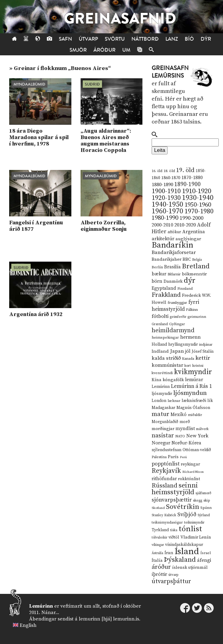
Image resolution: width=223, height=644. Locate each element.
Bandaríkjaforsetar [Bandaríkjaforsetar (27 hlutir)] (174, 253)
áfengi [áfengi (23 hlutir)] (204, 560)
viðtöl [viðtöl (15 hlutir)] (174, 537)
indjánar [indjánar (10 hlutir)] (206, 345)
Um (126, 50)
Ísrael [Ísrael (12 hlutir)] (206, 553)
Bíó (189, 39)
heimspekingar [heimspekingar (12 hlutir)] (165, 337)
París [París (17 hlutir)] (173, 457)
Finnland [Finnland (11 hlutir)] (185, 289)
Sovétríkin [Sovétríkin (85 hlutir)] (183, 507)
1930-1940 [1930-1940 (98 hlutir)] (198, 198)
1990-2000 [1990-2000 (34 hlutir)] (191, 218)
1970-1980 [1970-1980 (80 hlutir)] (199, 211)
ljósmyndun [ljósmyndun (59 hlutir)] (190, 393)
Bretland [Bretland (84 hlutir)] (196, 266)
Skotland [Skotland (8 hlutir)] (158, 508)
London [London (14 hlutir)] (159, 401)
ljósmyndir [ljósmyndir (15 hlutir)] (162, 394)
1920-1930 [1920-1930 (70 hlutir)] (166, 198)
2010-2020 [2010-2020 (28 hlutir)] (185, 225)
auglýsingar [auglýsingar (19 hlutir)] (188, 239)
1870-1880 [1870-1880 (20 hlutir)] (192, 178)
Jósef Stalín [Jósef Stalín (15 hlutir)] (203, 351)
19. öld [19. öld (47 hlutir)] (185, 170)
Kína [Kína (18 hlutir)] (157, 380)
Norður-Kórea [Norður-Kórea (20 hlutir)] (186, 443)
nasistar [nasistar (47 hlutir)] (163, 436)
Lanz (172, 39)
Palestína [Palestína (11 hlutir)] (159, 457)
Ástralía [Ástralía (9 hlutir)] (157, 553)
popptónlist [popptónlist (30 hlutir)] (166, 464)
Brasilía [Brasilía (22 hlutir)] (172, 267)
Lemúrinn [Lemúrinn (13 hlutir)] (161, 387)
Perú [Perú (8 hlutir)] (183, 457)
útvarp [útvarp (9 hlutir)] (173, 575)
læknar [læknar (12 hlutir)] (174, 401)
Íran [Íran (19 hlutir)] (169, 553)
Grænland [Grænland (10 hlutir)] (160, 324)
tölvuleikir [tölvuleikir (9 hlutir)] (159, 538)
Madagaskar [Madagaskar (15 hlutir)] (163, 408)
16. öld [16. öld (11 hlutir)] (157, 171)
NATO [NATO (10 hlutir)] (180, 436)
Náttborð (145, 39)
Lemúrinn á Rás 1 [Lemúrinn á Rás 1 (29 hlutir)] (191, 386)
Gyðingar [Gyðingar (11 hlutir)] (177, 324)
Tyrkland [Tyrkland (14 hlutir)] (160, 530)
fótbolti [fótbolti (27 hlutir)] (160, 316)
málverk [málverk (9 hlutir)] (202, 429)
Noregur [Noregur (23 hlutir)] (161, 443)
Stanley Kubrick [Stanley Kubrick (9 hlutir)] (164, 515)
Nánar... (50, 613)
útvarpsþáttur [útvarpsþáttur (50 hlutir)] (171, 581)
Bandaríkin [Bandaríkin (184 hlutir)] (172, 245)
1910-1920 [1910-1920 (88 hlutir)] (197, 191)
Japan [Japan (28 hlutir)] (177, 351)
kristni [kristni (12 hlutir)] (198, 366)
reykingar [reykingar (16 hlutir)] (190, 464)
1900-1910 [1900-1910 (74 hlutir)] (166, 191)
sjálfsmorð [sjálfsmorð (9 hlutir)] (203, 493)
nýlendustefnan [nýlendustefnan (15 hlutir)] (166, 450)
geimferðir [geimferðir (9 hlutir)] (178, 317)
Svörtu (115, 39)
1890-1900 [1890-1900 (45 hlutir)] (187, 184)
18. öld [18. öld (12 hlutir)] (169, 171)
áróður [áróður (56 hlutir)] (161, 567)
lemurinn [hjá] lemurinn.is (109, 619)
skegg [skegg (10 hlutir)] (198, 500)
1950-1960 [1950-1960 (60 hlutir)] (198, 205)
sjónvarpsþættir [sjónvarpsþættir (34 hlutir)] (172, 500)
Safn (65, 39)
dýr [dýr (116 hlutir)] (190, 281)
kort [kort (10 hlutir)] (188, 366)
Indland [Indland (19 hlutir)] (160, 351)
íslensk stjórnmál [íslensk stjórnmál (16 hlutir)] (190, 568)
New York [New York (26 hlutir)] (197, 436)
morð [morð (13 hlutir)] (185, 422)
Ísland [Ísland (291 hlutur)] (187, 552)
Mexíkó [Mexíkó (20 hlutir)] (179, 415)
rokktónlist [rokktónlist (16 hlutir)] (189, 479)
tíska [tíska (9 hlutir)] (174, 530)
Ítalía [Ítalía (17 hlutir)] (157, 561)
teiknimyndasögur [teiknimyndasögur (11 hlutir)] (167, 523)
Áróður (104, 50)
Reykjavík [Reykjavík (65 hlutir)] (166, 471)
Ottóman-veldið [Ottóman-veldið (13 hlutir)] (197, 450)
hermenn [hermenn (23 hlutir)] (190, 337)
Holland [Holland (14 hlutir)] (159, 345)
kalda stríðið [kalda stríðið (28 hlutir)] (166, 358)
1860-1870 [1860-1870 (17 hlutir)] (171, 178)
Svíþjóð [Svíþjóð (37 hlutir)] (187, 515)
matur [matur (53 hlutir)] (161, 414)
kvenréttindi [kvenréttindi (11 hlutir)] (162, 373)
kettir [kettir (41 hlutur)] (203, 358)
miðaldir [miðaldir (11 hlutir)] (195, 415)
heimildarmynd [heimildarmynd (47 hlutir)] (173, 331)
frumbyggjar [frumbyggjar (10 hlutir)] (177, 303)
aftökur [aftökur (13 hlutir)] (174, 232)
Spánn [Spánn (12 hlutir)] (206, 508)
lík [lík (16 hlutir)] (210, 401)
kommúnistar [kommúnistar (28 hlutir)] (167, 365)
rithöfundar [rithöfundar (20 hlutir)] (164, 479)
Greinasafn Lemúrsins (170, 72)
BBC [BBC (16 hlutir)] (187, 259)
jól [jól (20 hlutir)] (188, 351)
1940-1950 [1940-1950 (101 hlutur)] (167, 204)
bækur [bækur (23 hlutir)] (159, 274)
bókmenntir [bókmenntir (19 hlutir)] (194, 274)
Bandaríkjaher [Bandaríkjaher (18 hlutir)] (166, 259)
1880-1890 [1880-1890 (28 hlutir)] (162, 185)
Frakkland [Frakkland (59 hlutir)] (166, 295)
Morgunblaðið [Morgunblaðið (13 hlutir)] (165, 422)
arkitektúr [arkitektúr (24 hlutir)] (163, 239)
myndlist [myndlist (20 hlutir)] (185, 429)
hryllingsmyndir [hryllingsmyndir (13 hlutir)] (183, 344)
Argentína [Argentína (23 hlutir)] (194, 232)
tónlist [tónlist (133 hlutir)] (190, 529)
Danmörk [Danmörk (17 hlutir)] (173, 282)
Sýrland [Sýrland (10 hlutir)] (204, 515)
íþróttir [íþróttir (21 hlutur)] (159, 574)
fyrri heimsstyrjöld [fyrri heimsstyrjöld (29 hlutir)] (175, 306)
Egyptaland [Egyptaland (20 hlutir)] (164, 288)
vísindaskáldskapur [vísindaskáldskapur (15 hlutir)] (184, 545)
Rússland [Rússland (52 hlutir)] (164, 486)
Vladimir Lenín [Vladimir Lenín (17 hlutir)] (196, 537)
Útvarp (88, 39)
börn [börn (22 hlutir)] (157, 281)
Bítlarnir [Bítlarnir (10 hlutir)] (174, 274)
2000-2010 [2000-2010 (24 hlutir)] (162, 225)
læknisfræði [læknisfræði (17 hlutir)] (194, 401)
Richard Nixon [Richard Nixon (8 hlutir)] (193, 472)
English (28, 625)
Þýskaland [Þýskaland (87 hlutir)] (180, 560)
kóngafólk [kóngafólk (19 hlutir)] (173, 380)
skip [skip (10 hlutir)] (207, 500)
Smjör (78, 50)
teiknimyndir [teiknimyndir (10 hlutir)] (194, 523)
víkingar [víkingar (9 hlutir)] (158, 545)
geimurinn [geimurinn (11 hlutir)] (197, 317)
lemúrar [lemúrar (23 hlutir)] (194, 380)
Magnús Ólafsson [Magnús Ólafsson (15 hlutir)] (193, 408)
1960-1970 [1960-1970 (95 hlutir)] (167, 211)
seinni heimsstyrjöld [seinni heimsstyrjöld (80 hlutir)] (175, 489)
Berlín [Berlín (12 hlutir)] (157, 267)
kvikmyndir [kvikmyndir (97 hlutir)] (193, 372)
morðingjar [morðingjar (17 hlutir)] (163, 429)
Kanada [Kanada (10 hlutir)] (188, 359)
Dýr (206, 39)
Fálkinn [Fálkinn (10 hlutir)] (192, 310)
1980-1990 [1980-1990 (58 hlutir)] (165, 218)
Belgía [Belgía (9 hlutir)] (197, 260)
